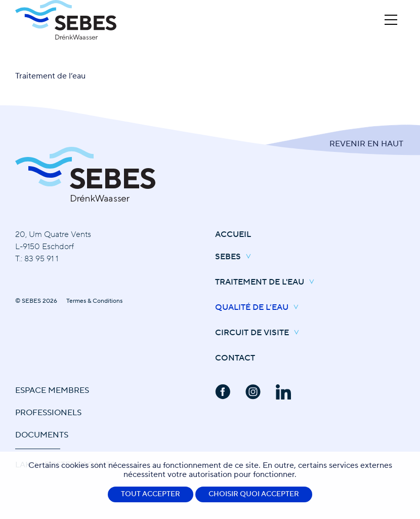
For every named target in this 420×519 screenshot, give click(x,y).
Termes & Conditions (94, 301)
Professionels (48, 413)
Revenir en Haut (366, 144)
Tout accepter (151, 494)
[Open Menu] (391, 20)
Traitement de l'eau (267, 283)
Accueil (233, 234)
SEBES (236, 257)
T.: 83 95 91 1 (37, 259)
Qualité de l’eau (259, 308)
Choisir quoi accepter (254, 494)
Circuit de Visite (260, 333)
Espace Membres (52, 390)
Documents (42, 435)
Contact (235, 358)
